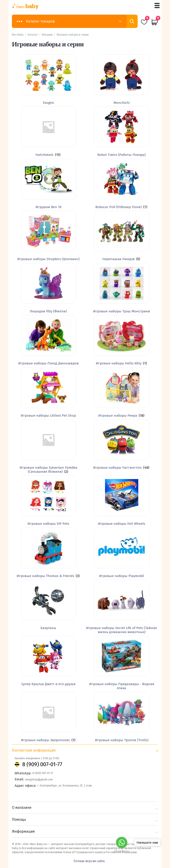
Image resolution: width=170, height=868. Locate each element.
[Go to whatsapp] (122, 843)
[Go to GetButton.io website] (122, 851)
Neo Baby (18, 35)
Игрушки (47, 35)
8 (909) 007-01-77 (42, 764)
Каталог (33, 35)
